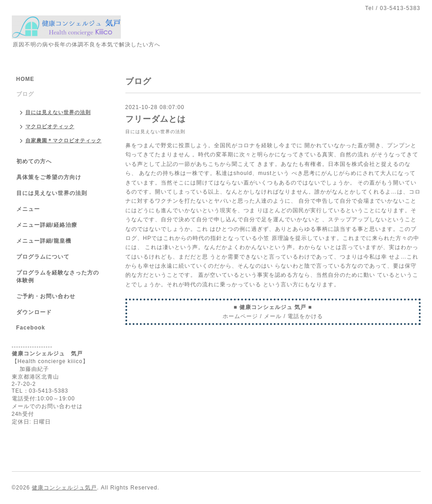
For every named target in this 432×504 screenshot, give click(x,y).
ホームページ (240, 316)
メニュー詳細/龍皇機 (44, 241)
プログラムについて (43, 257)
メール (273, 316)
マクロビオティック (50, 126)
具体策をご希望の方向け (49, 177)
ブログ (25, 94)
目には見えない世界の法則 (155, 132)
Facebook (31, 328)
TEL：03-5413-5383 (40, 391)
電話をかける (305, 316)
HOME (25, 79)
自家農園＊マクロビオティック (64, 140)
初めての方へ (34, 161)
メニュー (28, 209)
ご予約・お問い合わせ (46, 296)
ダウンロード (34, 312)
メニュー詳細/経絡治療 (47, 225)
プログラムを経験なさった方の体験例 (58, 277)
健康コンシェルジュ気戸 (64, 488)
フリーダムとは (156, 119)
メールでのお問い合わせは (47, 406)
